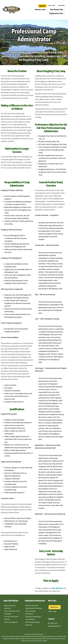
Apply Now (42, 6)
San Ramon (50, 639)
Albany (45, 641)
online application (57, 588)
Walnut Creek (62, 636)
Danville (22, 639)
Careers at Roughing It (11, 622)
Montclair (56, 639)
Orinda (40, 636)
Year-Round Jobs (57, 10)
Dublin (44, 639)
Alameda (35, 636)
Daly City (35, 641)
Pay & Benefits (30, 619)
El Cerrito (40, 641)
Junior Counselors (10, 611)
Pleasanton (28, 639)
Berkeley (24, 636)
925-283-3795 (61, 6)
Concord (56, 636)
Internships (7, 608)
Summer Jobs (41, 10)
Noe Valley (13, 636)
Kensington (29, 641)
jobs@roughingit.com (55, 626)
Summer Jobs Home (32, 606)
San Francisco (5, 636)
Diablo (40, 639)
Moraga (45, 636)
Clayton (23, 641)
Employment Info (57, 13)
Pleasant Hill (6, 639)
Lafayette (50, 636)
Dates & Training (30, 611)
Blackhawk (35, 639)
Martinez (13, 639)
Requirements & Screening (34, 608)
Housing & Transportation (33, 617)
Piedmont (29, 636)
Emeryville (62, 639)
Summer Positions (10, 606)
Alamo (18, 639)
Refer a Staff (51, 6)
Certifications (29, 614)
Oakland (19, 636)
